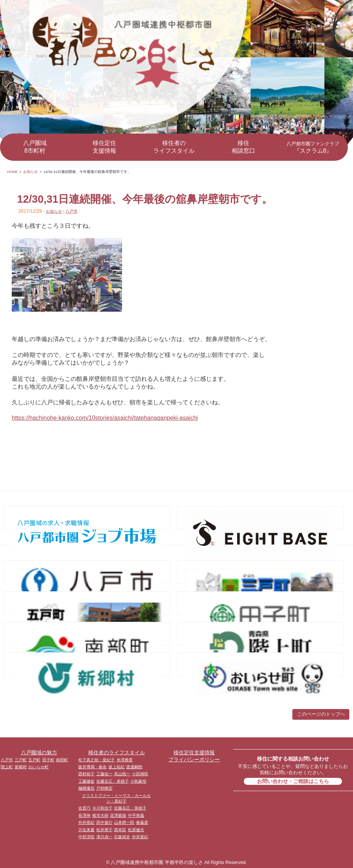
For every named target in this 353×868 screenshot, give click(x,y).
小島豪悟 (138, 781)
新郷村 (21, 767)
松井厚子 (104, 830)
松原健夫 (136, 830)
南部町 (62, 760)
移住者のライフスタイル (174, 147)
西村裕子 (86, 774)
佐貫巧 (84, 808)
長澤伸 (84, 815)
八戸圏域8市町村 (35, 147)
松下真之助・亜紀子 (97, 760)
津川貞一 (104, 837)
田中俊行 (104, 822)
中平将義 (136, 815)
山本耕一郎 (124, 822)
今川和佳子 (102, 808)
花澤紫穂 (118, 815)
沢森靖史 (122, 837)
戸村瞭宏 (104, 788)
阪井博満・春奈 (92, 767)
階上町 (7, 767)
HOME (12, 172)
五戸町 (34, 760)
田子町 (48, 760)
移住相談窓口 (243, 147)
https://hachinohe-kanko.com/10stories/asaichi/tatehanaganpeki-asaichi (105, 418)
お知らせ (31, 172)
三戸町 (21, 760)
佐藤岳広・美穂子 (113, 781)
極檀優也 (86, 788)
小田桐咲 (140, 774)
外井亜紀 (86, 822)
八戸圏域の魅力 (39, 752)
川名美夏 (86, 830)
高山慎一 (122, 774)
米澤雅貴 (125, 760)
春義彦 (142, 822)
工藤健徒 (86, 781)
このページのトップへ (321, 714)
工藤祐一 (104, 774)
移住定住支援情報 (104, 147)
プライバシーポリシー (194, 759)
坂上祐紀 (117, 767)
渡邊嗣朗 (134, 767)
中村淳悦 (86, 837)
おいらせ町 (38, 767)
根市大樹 (100, 815)
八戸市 (72, 211)
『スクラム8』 (313, 147)
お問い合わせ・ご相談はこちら (293, 781)
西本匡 (120, 830)
